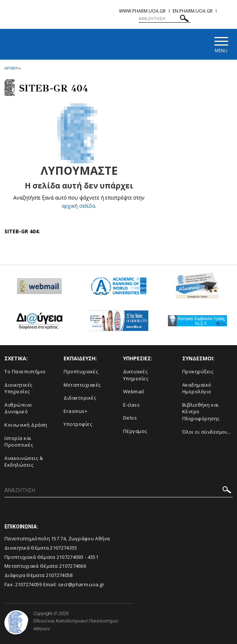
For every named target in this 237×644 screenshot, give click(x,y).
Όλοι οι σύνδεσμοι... (207, 432)
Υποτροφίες (78, 424)
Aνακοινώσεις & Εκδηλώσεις (24, 462)
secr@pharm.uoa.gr (81, 584)
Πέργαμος (135, 431)
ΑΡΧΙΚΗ (11, 68)
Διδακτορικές (80, 398)
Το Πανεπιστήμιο (25, 371)
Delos (130, 418)
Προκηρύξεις (198, 371)
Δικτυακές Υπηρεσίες (136, 375)
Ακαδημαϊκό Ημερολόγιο (197, 388)
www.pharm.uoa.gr (142, 11)
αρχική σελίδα (79, 206)
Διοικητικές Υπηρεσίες (18, 388)
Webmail (134, 392)
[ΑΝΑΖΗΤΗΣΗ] (165, 19)
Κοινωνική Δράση (26, 425)
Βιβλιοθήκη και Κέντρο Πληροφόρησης (201, 412)
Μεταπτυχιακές (82, 385)
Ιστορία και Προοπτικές (19, 442)
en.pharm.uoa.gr (193, 11)
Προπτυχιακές (81, 371)
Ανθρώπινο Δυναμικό (18, 408)
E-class (132, 405)
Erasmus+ (75, 411)
